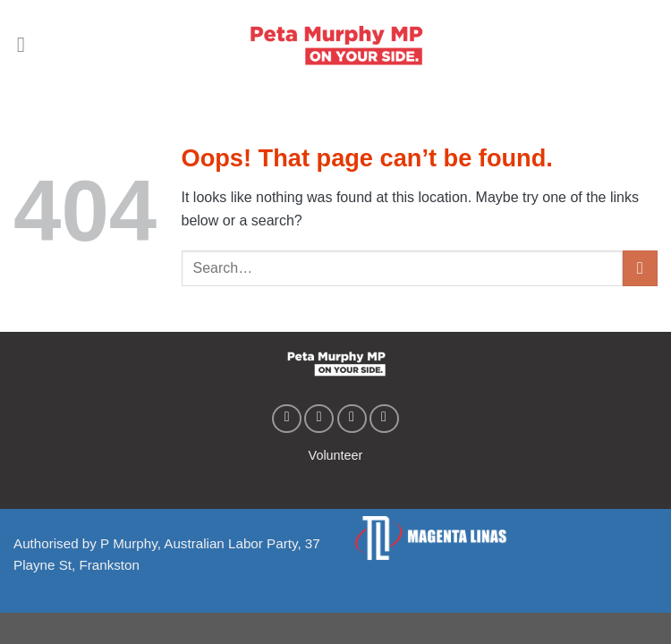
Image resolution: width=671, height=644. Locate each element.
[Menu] (28, 44)
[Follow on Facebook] (287, 419)
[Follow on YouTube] (384, 419)
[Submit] (640, 268)
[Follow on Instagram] (319, 419)
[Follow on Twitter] (352, 419)
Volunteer (336, 455)
